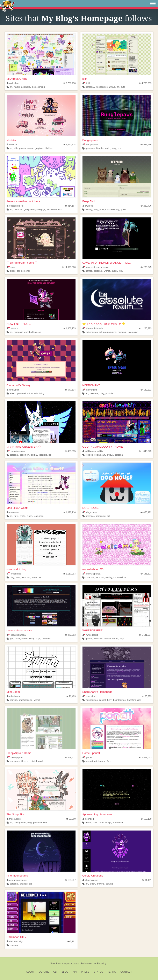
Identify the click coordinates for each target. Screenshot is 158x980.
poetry (103, 209)
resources (38, 516)
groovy (110, 455)
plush (92, 884)
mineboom (13, 696)
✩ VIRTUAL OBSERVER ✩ (24, 447)
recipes (89, 455)
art (11, 87)
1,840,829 (145, 451)
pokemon (24, 455)
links (95, 823)
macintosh (118, 823)
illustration (52, 209)
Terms (112, 972)
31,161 (147, 880)
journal (34, 455)
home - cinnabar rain (19, 630)
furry (114, 148)
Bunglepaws (90, 140)
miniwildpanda (91, 574)
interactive (133, 332)
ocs (119, 148)
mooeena (13, 512)
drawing (101, 884)
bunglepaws (90, 145)
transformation (134, 700)
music (17, 87)
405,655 (70, 451)
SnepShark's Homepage (97, 692)
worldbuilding (31, 332)
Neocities (55, 963)
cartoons (18, 209)
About (30, 972)
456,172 (146, 512)
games (89, 271)
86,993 (147, 696)
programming (110, 332)
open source (72, 963)
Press (85, 972)
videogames (102, 87)
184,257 (70, 880)
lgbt (11, 639)
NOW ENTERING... (19, 324)
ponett (87, 757)
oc (40, 332)
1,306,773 (69, 328)
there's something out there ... (25, 201)
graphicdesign (25, 700)
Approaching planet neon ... (99, 814)
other (17, 639)
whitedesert (90, 635)
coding (98, 455)
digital (34, 761)
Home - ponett (91, 753)
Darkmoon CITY (17, 937)
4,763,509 (145, 83)
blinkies (49, 148)
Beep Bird (88, 201)
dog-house (90, 512)
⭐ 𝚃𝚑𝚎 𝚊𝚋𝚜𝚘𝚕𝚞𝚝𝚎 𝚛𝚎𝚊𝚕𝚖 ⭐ (104, 324)
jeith (86, 83)
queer (124, 209)
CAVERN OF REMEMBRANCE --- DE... (107, 263)
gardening (101, 516)
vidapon (13, 328)
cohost (102, 700)
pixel (41, 761)
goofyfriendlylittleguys (35, 209)
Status (98, 972)
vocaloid (43, 455)
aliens (13, 393)
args (122, 639)
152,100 (146, 819)
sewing (109, 884)
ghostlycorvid (90, 880)
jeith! (85, 79)
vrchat (107, 271)
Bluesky (101, 963)
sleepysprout (15, 757)
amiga (108, 823)
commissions (120, 577)
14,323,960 (69, 267)
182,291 (146, 390)
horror (115, 639)
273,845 (146, 267)
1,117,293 (69, 574)
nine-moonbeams (17, 880)
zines (30, 516)
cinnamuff (13, 390)
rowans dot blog (16, 569)
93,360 (71, 819)
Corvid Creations (93, 876)
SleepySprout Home (19, 753)
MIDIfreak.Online (17, 79)
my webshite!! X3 (93, 569)
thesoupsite (14, 819)
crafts (23, 516)
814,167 (70, 206)
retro (101, 823)
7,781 (71, 941)
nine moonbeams (17, 876)
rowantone (14, 574)
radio (108, 148)
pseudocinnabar (17, 635)
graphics (39, 148)
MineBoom (13, 692)
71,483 (71, 696)
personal (90, 87)
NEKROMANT (91, 385)
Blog (65, 972)
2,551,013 (145, 757)
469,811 (70, 757)
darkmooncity (15, 941)
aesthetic (26, 87)
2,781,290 (69, 83)
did (50, 455)
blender (100, 148)
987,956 (146, 145)
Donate (44, 972)
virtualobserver (16, 451)
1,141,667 (145, 635)
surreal (107, 639)
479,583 (70, 635)
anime (30, 148)
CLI (55, 972)
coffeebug (13, 83)
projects (24, 884)
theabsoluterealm (93, 328)
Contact (126, 972)
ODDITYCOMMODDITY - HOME (103, 447)
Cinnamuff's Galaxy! (19, 385)
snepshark (89, 696)
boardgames (119, 700)
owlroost (88, 206)
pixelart (89, 761)
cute (123, 87)
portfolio (109, 393)
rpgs (38, 639)
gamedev (90, 148)
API (75, 972)
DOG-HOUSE (91, 508)
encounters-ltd (15, 206)
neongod (88, 819)
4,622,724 (69, 145)
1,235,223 (145, 328)
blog (34, 87)
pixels (13, 271)
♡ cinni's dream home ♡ (22, 263)
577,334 (70, 390)
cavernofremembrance (95, 267)
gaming (41, 87)
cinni (11, 267)
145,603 (146, 574)
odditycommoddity (93, 451)
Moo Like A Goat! (17, 508)
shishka (11, 140)
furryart (102, 761)
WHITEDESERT (92, 630)
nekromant (90, 390)
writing (89, 209)
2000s (112, 87)
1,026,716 (69, 512)
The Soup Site (15, 814)
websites (98, 639)
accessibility (113, 209)
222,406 (146, 206)
